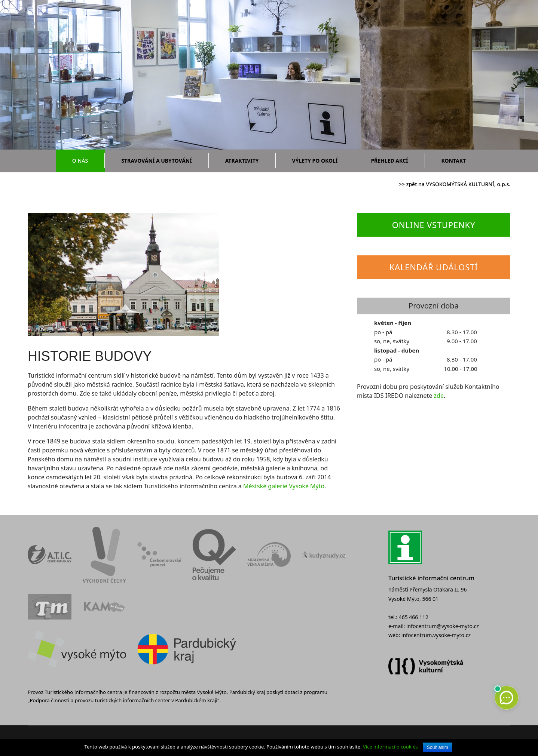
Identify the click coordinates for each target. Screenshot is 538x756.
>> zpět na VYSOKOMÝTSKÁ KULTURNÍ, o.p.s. (455, 184)
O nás (80, 161)
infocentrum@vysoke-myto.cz (443, 626)
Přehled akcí (389, 161)
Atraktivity (242, 161)
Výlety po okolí (315, 161)
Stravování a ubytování (156, 161)
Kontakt (454, 161)
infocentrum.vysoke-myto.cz (436, 635)
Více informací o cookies (390, 747)
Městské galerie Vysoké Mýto (284, 486)
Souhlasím (438, 747)
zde (439, 396)
